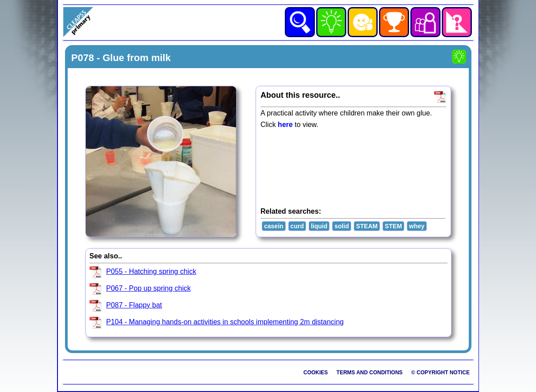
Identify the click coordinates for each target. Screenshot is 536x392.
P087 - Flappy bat (134, 305)
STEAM (367, 226)
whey (417, 226)
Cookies (316, 373)
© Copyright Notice (440, 373)
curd (297, 226)
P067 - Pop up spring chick (148, 288)
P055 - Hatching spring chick (151, 271)
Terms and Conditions (370, 373)
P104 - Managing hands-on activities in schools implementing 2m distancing (225, 322)
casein (274, 226)
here (285, 125)
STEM (393, 226)
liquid (319, 226)
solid (342, 226)
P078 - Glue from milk (121, 58)
